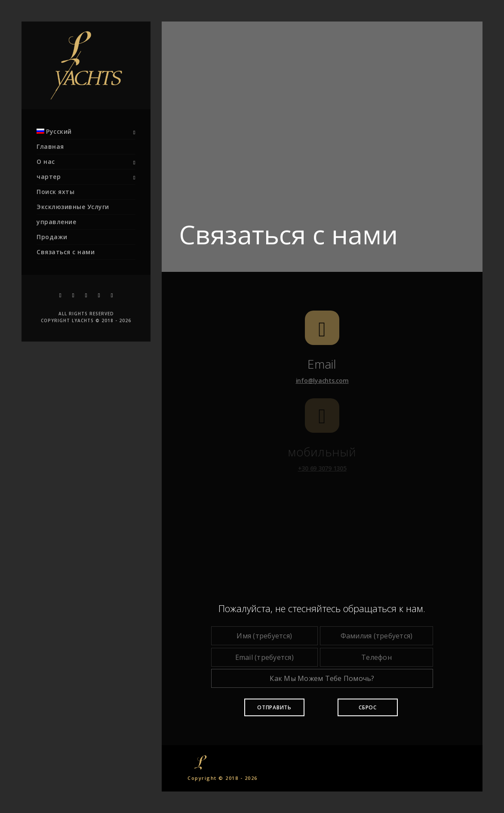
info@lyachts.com (322, 380)
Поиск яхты (55, 192)
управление (56, 222)
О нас (46, 162)
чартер (49, 177)
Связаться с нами (66, 252)
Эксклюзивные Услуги (73, 207)
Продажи (52, 237)
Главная (50, 146)
